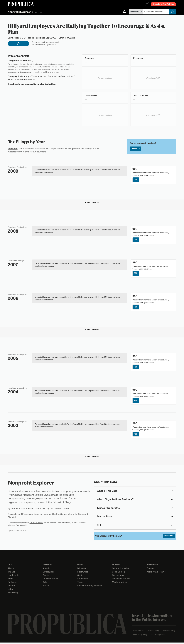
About (11, 570)
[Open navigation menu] (147, 4)
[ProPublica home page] (67, 626)
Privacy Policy (169, 632)
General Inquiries (120, 570)
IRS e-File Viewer (36, 524)
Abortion (47, 570)
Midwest (82, 570)
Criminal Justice (50, 580)
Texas (80, 584)
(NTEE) (31, 79)
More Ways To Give (156, 573)
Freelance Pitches (121, 580)
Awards (12, 587)
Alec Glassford (34, 510)
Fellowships (14, 594)
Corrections (118, 577)
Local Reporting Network (90, 587)
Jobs (10, 591)
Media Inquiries (120, 584)
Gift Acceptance (158, 636)
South (80, 577)
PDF (136, 180)
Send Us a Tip (119, 573)
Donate (151, 570)
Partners (12, 584)
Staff (10, 580)
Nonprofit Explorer (19, 12)
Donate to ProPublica (163, 4)
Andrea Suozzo (18, 510)
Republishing (154, 632)
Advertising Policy (140, 636)
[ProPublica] (21, 4)
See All (46, 587)
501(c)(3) (29, 61)
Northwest (83, 573)
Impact (11, 573)
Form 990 (13, 149)
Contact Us (136, 149)
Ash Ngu (46, 510)
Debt (45, 584)
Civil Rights (48, 573)
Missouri (38, 12)
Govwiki (24, 527)
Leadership (13, 577)
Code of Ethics (138, 632)
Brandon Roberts (63, 510)
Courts (46, 577)
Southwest (83, 580)
